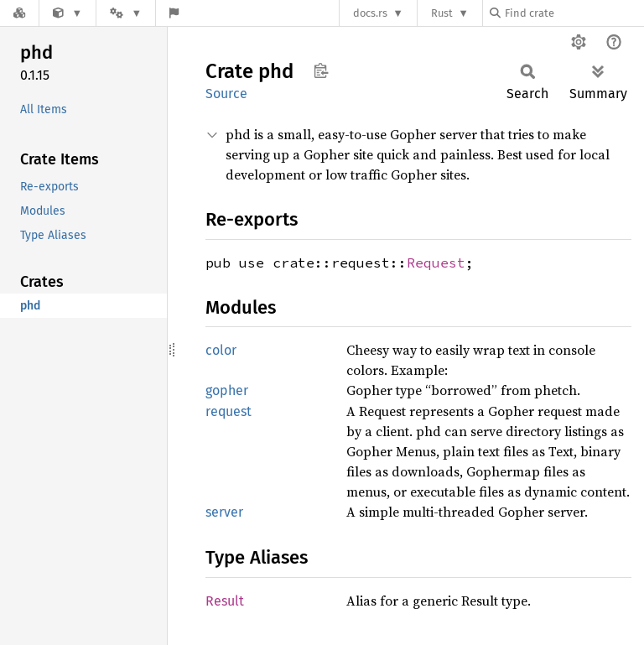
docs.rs (370, 13)
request (229, 411)
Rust (442, 13)
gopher (227, 390)
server (224, 512)
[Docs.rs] (19, 13)
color (221, 350)
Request (436, 263)
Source (226, 94)
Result (225, 601)
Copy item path (321, 70)
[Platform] (126, 13)
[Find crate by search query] (574, 13)
